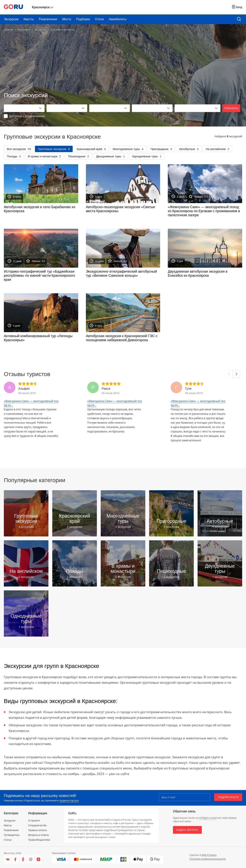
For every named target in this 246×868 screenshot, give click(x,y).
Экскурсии (11, 19)
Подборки (83, 19)
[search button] (239, 19)
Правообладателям (39, 840)
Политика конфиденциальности (208, 859)
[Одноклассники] (23, 859)
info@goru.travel (208, 818)
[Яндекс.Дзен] (39, 859)
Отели (99, 19)
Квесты (29, 19)
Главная (8, 30)
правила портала (69, 801)
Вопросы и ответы (39, 835)
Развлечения (48, 19)
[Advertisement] (123, 62)
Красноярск (24, 30)
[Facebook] (15, 859)
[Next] (236, 374)
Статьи (8, 840)
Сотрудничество (37, 825)
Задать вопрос (187, 830)
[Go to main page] (13, 7)
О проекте (34, 821)
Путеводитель (12, 835)
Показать (231, 108)
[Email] (184, 797)
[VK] (8, 859)
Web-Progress (209, 855)
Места (67, 19)
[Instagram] (31, 859)
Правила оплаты (38, 830)
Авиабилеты (118, 19)
